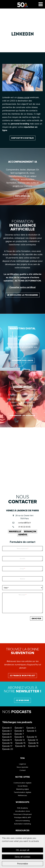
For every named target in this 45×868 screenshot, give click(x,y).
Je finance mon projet (23, 676)
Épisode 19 (33, 746)
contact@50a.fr (24, 523)
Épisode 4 (19, 731)
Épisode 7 (19, 734)
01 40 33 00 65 (24, 527)
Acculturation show (23, 811)
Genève (23, 535)
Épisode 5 (32, 731)
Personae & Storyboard (23, 814)
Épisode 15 (20, 743)
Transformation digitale (22, 792)
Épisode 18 (20, 746)
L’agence (22, 764)
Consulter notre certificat (23, 287)
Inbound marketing (23, 821)
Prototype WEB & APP (23, 817)
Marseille (15, 531)
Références (22, 795)
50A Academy (22, 808)
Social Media (23, 786)
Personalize (23, 864)
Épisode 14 (7, 743)
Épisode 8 (7, 737)
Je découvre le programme (23, 295)
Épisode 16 (33, 743)
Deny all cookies (22, 857)
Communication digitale (22, 783)
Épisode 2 (31, 728)
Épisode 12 (20, 740)
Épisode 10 (32, 737)
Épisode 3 (7, 731)
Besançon (30, 531)
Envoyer (36, 619)
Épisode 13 (33, 740)
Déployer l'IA (23, 196)
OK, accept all (23, 850)
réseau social (23, 97)
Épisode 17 (7, 746)
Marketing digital (22, 789)
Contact (23, 770)
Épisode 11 (7, 740)
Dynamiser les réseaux (22, 416)
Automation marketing (22, 824)
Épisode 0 (7, 728)
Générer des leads (22, 360)
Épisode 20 (8, 749)
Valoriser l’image (22, 474)
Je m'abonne (22, 700)
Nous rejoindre (22, 767)
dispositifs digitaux (23, 138)
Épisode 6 (7, 734)
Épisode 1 (19, 728)
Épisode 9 (19, 737)
